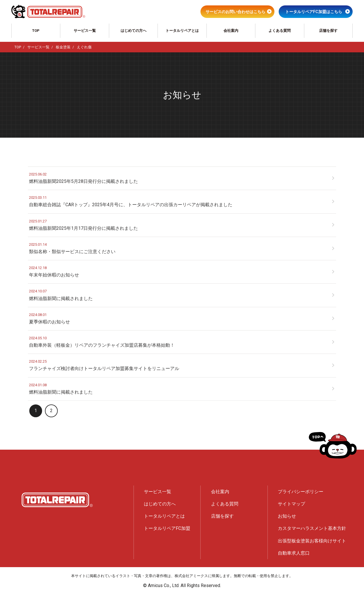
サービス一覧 (85, 31)
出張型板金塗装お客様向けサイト (312, 541)
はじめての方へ (134, 31)
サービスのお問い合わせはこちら (235, 12)
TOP (36, 31)
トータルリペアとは (182, 31)
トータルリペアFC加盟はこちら (314, 12)
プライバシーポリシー (301, 492)
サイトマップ (291, 504)
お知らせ (287, 516)
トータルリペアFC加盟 (167, 528)
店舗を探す (328, 31)
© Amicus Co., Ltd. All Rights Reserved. (182, 585)
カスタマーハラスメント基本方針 (312, 528)
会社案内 (231, 31)
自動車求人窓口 (294, 553)
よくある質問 (280, 31)
